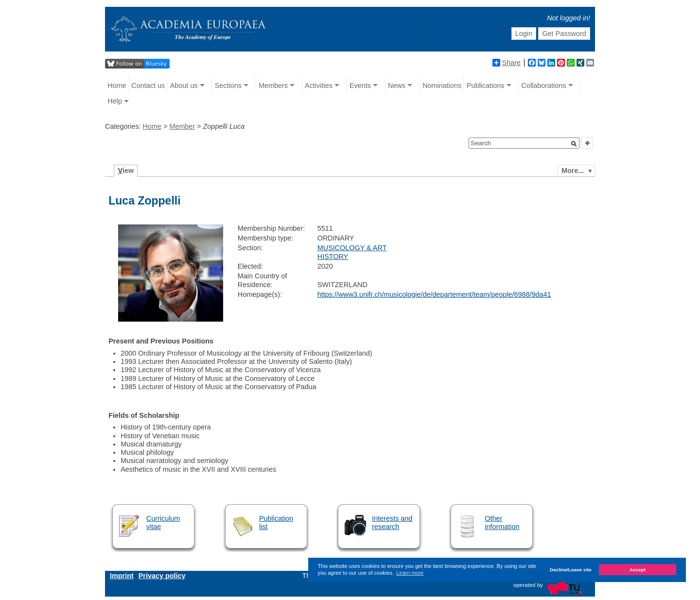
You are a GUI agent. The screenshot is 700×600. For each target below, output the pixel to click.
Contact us (148, 86)
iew (126, 171)
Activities (319, 86)
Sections (228, 86)
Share (507, 63)
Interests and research (392, 523)
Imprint (122, 576)
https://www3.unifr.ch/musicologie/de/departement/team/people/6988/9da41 (434, 294)
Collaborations (544, 86)
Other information (502, 523)
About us (184, 86)
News (397, 86)
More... (573, 171)
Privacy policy (162, 576)
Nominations (442, 86)
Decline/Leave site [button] (571, 570)
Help (115, 101)
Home (117, 86)
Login (524, 34)
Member (182, 126)
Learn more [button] (410, 573)
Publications (486, 86)
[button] (574, 144)
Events (360, 86)
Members (273, 86)
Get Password (564, 34)
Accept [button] (638, 570)
